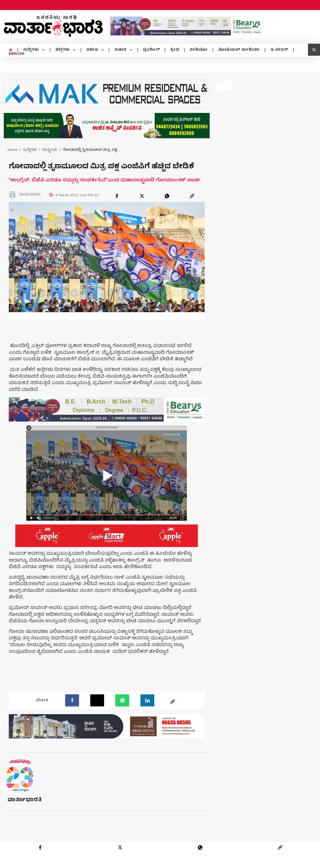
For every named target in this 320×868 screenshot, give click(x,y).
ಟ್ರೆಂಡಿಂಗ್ (151, 50)
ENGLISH (17, 54)
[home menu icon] (11, 50)
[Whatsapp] (122, 700)
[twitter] (142, 196)
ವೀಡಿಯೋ (199, 50)
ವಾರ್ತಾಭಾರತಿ (25, 800)
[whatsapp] (167, 196)
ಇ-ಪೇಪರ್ (279, 50)
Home (13, 150)
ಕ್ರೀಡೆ (175, 50)
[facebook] (117, 196)
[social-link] (173, 702)
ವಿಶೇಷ (93, 50)
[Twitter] (97, 700)
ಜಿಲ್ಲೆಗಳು (63, 50)
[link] (192, 196)
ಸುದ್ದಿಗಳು (32, 50)
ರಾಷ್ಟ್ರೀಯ (50, 150)
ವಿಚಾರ (121, 50)
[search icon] (314, 50)
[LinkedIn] (147, 700)
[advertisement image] (187, 26)
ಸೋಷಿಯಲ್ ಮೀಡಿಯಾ (239, 50)
